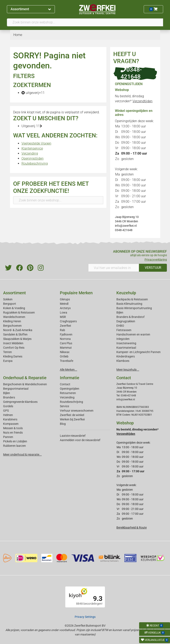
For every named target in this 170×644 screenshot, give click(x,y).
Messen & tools (13, 428)
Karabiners (10, 419)
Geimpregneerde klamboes (20, 402)
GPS (6, 411)
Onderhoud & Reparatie (25, 378)
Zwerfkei (65, 326)
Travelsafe (67, 361)
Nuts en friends (13, 433)
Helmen (8, 415)
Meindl (64, 304)
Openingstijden (33, 158)
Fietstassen (124, 330)
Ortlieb (64, 356)
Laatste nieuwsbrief (73, 436)
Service (64, 406)
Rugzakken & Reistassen (19, 312)
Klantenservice (32, 148)
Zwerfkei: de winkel (72, 415)
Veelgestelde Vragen (36, 143)
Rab (62, 330)
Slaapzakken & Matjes (17, 339)
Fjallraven (66, 334)
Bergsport (10, 304)
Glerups (65, 299)
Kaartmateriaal (126, 348)
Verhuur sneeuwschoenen (77, 411)
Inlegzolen (123, 339)
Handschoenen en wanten (133, 334)
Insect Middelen (13, 343)
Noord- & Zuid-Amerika (18, 330)
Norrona (65, 339)
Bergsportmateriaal (16, 389)
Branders (9, 397)
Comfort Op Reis (14, 348)
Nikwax (65, 352)
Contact (65, 384)
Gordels (8, 406)
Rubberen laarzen (14, 446)
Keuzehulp (126, 293)
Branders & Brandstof (130, 317)
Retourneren (68, 393)
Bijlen (120, 312)
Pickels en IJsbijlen (15, 441)
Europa (8, 361)
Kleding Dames (13, 356)
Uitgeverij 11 (32, 126)
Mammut (66, 348)
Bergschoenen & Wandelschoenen (25, 384)
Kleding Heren (12, 321)
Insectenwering (126, 343)
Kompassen (11, 424)
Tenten (8, 352)
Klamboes (123, 361)
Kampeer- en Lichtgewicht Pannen (139, 352)
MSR (63, 317)
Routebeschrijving (35, 163)
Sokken (8, 299)
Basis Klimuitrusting (129, 304)
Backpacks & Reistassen (132, 299)
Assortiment (31, 9)
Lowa (64, 312)
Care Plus (66, 343)
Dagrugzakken (126, 321)
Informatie (70, 378)
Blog (63, 424)
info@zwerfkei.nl (126, 226)
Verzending (30, 153)
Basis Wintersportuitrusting (134, 308)
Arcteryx (65, 308)
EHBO (120, 326)
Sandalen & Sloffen (15, 334)
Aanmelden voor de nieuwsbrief (80, 440)
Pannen (8, 437)
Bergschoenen (12, 326)
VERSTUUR (153, 268)
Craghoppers (68, 321)
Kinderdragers (126, 356)
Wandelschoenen (14, 317)
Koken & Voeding (14, 308)
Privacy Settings (85, 617)
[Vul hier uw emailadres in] (114, 268)
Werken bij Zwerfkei (72, 419)
